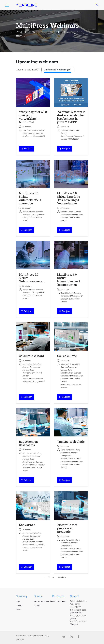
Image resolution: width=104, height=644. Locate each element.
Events (19, 609)
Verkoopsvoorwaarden (43, 601)
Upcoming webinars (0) (28, 70)
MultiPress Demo (59, 601)
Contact (19, 605)
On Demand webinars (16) (58, 70)
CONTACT (75, 596)
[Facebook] (79, 637)
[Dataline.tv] (64, 637)
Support (37, 605)
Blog (18, 601)
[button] (7, 6)
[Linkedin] (71, 637)
